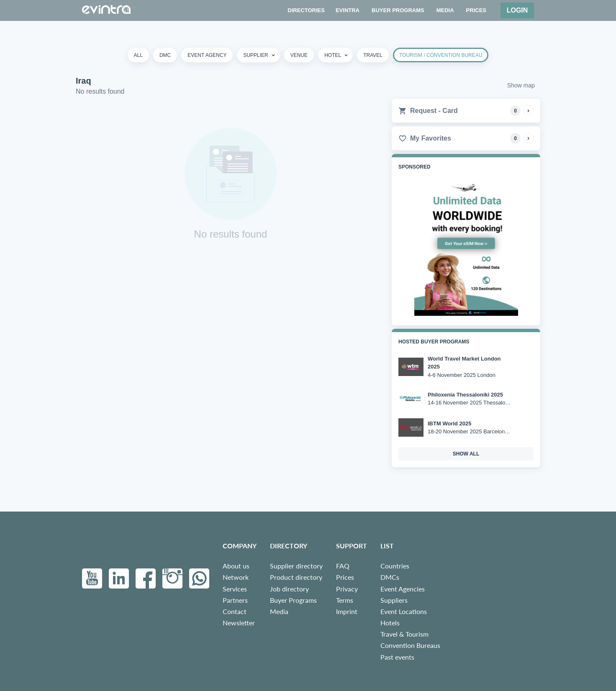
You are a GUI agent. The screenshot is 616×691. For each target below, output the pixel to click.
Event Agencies (403, 589)
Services (235, 589)
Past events (397, 657)
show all (466, 454)
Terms (345, 600)
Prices (345, 577)
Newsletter (239, 623)
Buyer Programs (293, 600)
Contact (235, 611)
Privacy (347, 589)
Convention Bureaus (410, 645)
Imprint (347, 611)
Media (279, 611)
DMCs (390, 577)
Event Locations (404, 611)
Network (236, 577)
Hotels (390, 623)
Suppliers (394, 600)
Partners (235, 600)
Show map (521, 85)
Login (517, 10)
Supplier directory (296, 566)
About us (236, 566)
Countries (395, 566)
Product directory (296, 577)
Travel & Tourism (404, 634)
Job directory (289, 589)
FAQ (343, 566)
